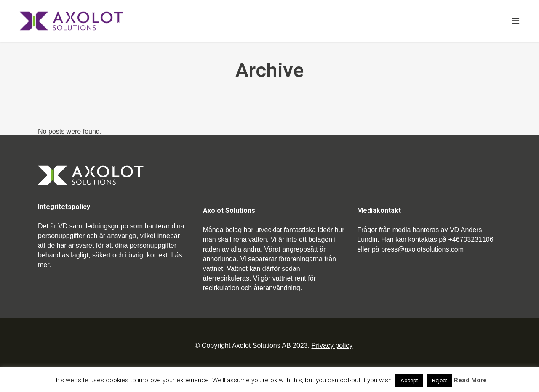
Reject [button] (440, 380)
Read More (470, 380)
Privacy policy (332, 346)
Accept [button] (409, 380)
